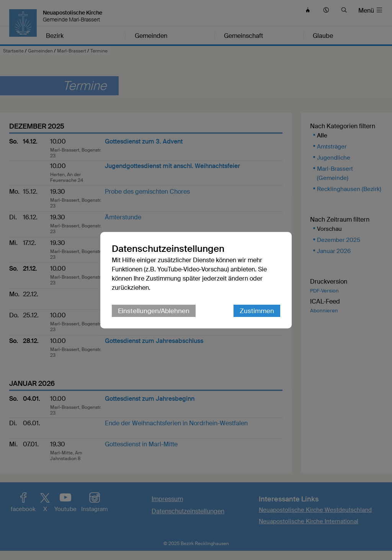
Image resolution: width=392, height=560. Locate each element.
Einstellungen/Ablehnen (154, 311)
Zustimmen (257, 311)
